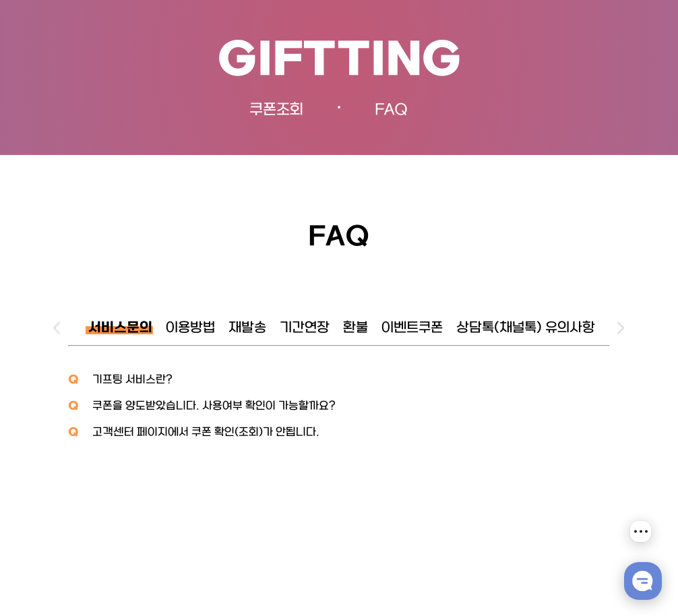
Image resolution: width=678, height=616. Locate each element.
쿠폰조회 (276, 110)
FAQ (391, 110)
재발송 (247, 328)
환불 (356, 328)
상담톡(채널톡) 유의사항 (526, 328)
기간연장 (305, 328)
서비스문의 (120, 328)
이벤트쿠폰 (412, 328)
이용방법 (190, 328)
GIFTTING (339, 62)
